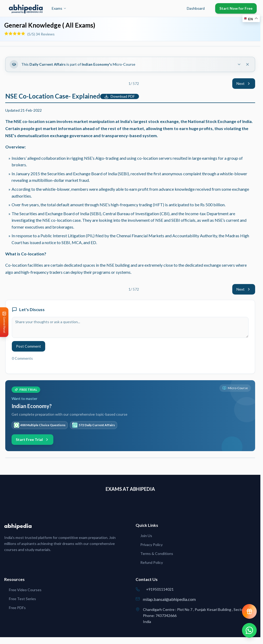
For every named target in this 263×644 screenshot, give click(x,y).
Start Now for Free (236, 8)
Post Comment (29, 346)
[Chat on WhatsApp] (249, 630)
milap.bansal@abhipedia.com (169, 599)
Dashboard (196, 8)
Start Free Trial (32, 439)
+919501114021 (160, 589)
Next (244, 83)
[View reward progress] (249, 611)
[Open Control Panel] (4, 322)
